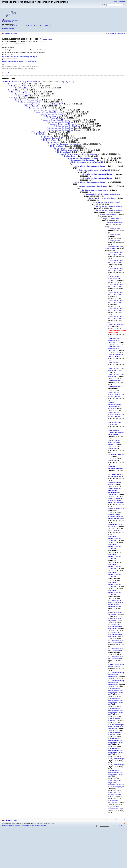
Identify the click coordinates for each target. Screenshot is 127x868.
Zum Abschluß (115, 530)
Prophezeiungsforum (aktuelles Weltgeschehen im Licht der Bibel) (21, 826)
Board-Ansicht (111, 33)
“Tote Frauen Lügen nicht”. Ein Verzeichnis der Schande (116, 727)
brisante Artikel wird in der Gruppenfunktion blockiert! (103, 194)
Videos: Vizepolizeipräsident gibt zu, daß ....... (66, 144)
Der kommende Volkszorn (24, 94)
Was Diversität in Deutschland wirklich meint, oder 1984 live (116, 500)
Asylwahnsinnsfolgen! (118, 759)
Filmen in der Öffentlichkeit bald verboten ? (114, 278)
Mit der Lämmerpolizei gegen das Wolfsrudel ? (84, 158)
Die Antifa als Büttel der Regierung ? (27, 88)
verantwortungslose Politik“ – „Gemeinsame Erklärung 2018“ (42, 104)
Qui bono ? (114, 448)
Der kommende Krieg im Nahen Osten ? (103, 198)
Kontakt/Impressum (8, 22)
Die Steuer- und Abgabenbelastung (30, 102)
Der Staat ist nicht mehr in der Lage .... (95, 190)
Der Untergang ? (52, 118)
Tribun (4, 26)
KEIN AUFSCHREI (117, 380)
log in (116, 1)
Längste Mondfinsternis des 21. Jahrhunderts (116, 538)
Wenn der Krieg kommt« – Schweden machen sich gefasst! (116, 516)
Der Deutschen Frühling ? (20, 86)
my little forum (121, 826)
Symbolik (11, 90)
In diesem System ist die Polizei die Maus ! (93, 186)
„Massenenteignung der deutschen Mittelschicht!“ (116, 675)
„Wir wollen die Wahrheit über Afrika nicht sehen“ (115, 627)
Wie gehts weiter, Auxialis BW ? (54, 138)
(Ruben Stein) (49, 26)
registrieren (121, 1)
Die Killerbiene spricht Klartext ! (68, 150)
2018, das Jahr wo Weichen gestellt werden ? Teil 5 (23, 82)
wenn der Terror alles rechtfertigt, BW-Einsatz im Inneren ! (80, 154)
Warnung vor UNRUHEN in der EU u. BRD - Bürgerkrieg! (116, 394)
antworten (7, 73)
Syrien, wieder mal (14, 84)
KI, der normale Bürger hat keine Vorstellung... (115, 340)
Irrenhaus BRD (23, 96)
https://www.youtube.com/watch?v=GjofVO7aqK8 (19, 61)
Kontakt (43, 826)
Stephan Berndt (30, 26)
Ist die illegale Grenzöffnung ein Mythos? (114, 442)
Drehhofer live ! (41, 134)
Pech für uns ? (115, 362)
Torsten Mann (20, 26)
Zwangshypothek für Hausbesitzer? (83, 160)
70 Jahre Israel (115, 228)
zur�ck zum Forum (10, 34)
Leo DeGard (11, 26)
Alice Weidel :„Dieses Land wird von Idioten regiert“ (116, 432)
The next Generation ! (33, 106)
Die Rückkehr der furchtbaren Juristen (28, 100)
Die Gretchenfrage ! (46, 136)
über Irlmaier (40, 26)
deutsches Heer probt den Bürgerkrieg (45, 110)
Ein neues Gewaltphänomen (21, 92)
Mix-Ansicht (121, 33)
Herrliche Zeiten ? (70, 156)
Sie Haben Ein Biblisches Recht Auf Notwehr (115, 795)
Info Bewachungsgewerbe (52, 116)
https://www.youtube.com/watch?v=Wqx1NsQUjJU (19, 57)
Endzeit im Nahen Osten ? (109, 214)
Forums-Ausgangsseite (12, 20)
